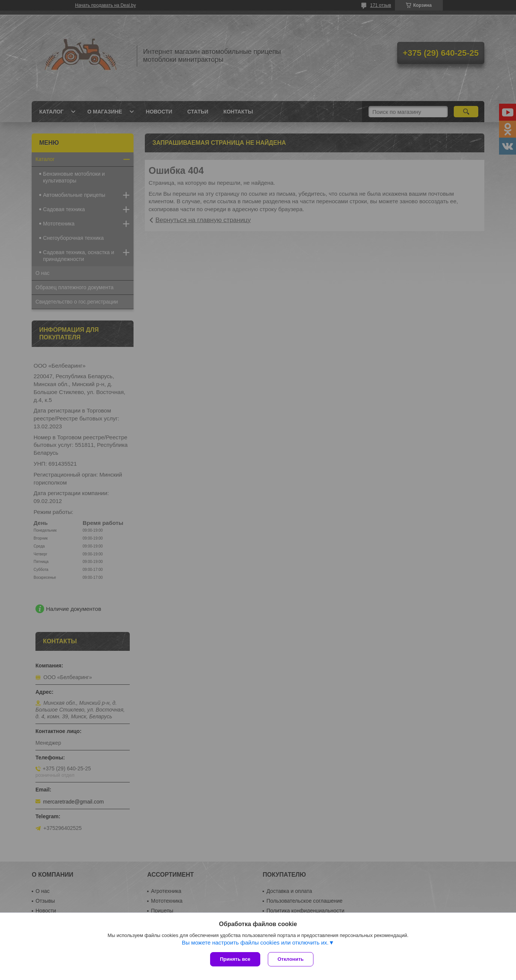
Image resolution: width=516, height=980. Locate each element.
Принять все (235, 959)
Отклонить (291, 959)
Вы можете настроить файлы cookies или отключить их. (255, 942)
